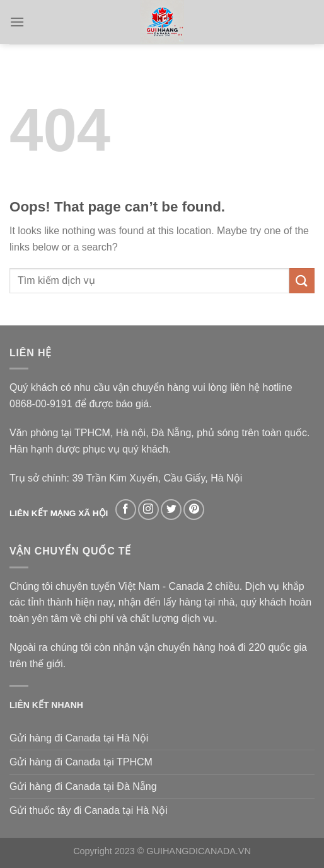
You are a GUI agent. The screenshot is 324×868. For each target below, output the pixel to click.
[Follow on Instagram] (148, 510)
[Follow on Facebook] (126, 510)
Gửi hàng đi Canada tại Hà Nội (79, 738)
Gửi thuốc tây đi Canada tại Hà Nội (89, 810)
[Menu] (17, 22)
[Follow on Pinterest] (194, 510)
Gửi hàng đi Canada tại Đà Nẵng (83, 786)
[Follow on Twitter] (171, 510)
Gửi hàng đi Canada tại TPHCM (81, 762)
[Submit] (302, 280)
